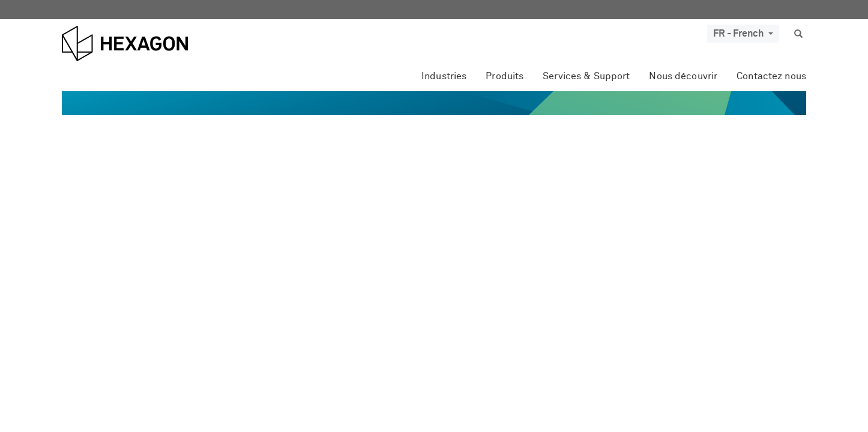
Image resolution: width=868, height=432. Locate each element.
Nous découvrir (683, 76)
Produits (505, 76)
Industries (444, 76)
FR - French (743, 34)
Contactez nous (771, 76)
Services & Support (586, 76)
